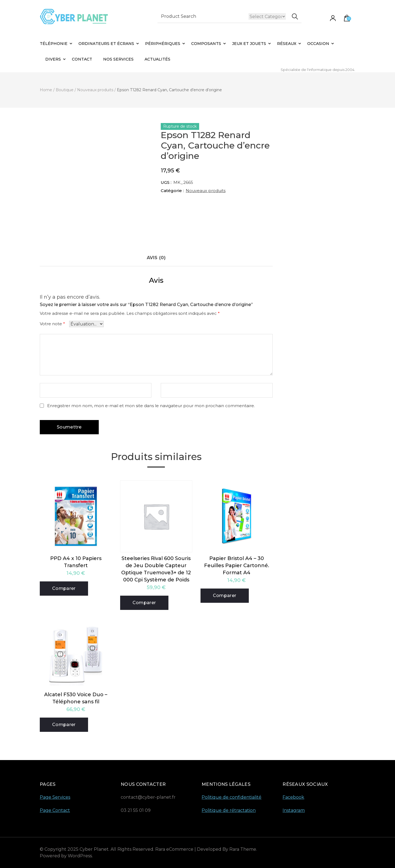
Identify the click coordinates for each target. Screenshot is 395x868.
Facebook (293, 797)
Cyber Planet (94, 849)
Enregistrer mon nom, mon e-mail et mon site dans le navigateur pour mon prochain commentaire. (151, 406)
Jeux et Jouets (249, 44)
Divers (53, 59)
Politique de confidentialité (232, 797)
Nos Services (118, 59)
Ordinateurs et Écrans (106, 44)
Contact (82, 59)
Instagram (294, 810)
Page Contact (55, 810)
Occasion (318, 44)
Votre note (52, 324)
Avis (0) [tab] (156, 258)
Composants (206, 44)
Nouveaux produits (206, 191)
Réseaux (287, 44)
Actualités (157, 59)
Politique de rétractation (229, 810)
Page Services (55, 797)
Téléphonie (54, 44)
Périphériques (163, 44)
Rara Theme (243, 849)
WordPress (80, 856)
